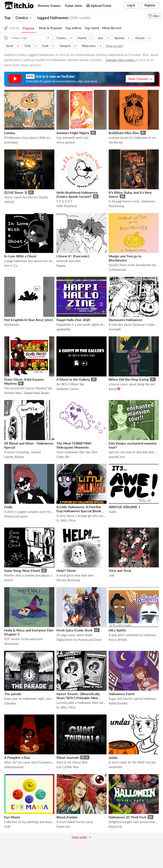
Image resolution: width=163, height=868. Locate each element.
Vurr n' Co (11, 266)
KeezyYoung (116, 206)
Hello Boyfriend (67, 206)
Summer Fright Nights (73, 133)
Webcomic (89, 46)
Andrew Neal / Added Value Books (27, 393)
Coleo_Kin (63, 457)
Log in (131, 5)
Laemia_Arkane (14, 457)
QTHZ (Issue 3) (16, 192)
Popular (29, 28)
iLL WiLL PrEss (66, 520)
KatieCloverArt (118, 703)
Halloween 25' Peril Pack (128, 817)
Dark (45, 46)
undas (113, 757)
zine (100, 38)
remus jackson (66, 142)
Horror (82, 38)
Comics (62, 38)
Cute (28, 46)
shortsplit (115, 329)
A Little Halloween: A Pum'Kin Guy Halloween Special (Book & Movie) (81, 511)
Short (10, 46)
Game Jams (74, 5)
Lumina (10, 133)
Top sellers (73, 28)
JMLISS (9, 202)
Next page (79, 837)
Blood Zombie (67, 817)
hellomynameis (14, 767)
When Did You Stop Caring (129, 379)
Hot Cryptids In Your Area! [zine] (29, 320)
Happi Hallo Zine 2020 (73, 320)
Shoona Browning (68, 580)
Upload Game (99, 5)
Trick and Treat (120, 570)
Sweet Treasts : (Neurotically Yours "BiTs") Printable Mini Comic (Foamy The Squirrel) (78, 698)
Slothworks (12, 325)
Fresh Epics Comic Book (75, 630)
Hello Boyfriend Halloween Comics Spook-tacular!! (77, 194)
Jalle (111, 575)
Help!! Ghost (66, 570)
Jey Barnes (116, 142)
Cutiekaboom (117, 270)
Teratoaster (11, 644)
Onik (7, 827)
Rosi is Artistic (118, 640)
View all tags (114, 46)
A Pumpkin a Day (17, 757)
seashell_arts (117, 457)
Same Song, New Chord (22, 570)
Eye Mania (12, 817)
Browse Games (49, 5)
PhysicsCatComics (16, 516)
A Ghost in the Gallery (73, 379)
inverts (9, 580)
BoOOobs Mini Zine (124, 133)
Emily (8, 507)
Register (150, 5)
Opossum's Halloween (125, 320)
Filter (154, 16)
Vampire (65, 46)
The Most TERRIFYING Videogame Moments (74, 445)
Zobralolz (10, 703)
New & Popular (50, 28)
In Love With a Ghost (20, 256)
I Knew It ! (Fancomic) (73, 256)
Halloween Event (122, 694)
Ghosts (140, 38)
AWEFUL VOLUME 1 (124, 507)
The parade (13, 694)
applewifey (63, 329)
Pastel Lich (63, 827)
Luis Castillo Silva (68, 767)
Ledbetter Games (67, 389)
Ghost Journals (68, 757)
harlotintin (116, 767)
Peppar (61, 266)
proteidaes (11, 142)
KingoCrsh (115, 827)
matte (112, 512)
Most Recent (112, 28)
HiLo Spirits (117, 630)
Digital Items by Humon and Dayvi (79, 640)
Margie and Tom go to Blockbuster (125, 258)
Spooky (119, 38)
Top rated (92, 28)
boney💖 (115, 389)
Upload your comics (120, 60)
